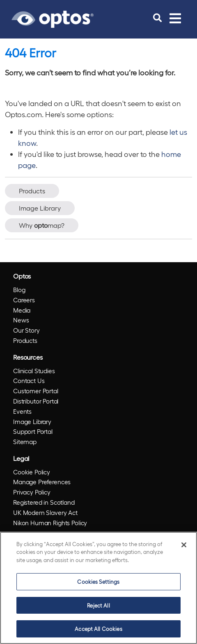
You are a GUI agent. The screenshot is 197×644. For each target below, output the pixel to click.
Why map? (42, 225)
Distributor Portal (36, 401)
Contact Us (29, 381)
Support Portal (33, 431)
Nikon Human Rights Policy (50, 523)
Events (22, 411)
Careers (24, 300)
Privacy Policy (32, 492)
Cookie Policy (32, 472)
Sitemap (25, 442)
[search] (157, 18)
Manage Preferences (42, 482)
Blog (19, 290)
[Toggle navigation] (175, 18)
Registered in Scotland (44, 502)
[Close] (184, 545)
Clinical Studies (34, 371)
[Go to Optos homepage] (53, 18)
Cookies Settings (98, 582)
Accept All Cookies (98, 629)
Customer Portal (36, 391)
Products (32, 191)
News (21, 320)
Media (22, 310)
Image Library (40, 208)
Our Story (26, 330)
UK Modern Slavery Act (45, 512)
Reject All (98, 605)
